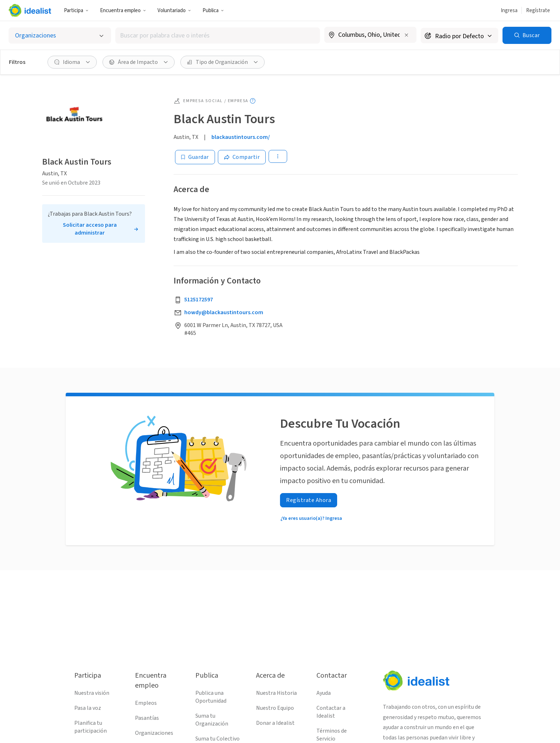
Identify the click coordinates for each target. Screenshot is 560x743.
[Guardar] (195, 157)
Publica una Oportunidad (211, 697)
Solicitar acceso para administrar (90, 229)
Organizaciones (154, 733)
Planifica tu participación (91, 727)
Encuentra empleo (123, 11)
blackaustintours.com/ (241, 137)
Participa (76, 11)
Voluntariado (174, 11)
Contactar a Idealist (331, 712)
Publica (213, 11)
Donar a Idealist (275, 723)
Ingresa (509, 11)
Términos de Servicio (332, 735)
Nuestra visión (92, 693)
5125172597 (199, 300)
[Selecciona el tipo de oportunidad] (60, 36)
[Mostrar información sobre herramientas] (253, 101)
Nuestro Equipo (275, 708)
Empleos (146, 703)
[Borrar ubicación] (406, 35)
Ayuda (324, 693)
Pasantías (147, 718)
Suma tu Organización (212, 720)
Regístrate (538, 11)
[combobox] (218, 36)
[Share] (242, 157)
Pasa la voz (88, 708)
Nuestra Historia (276, 693)
